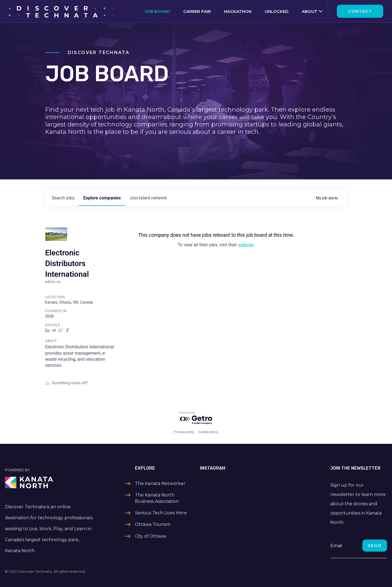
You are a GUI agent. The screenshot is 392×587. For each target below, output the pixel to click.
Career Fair (197, 11)
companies (102, 198)
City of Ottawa (150, 536)
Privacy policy (184, 432)
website (246, 245)
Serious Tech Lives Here (161, 513)
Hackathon (238, 11)
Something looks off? (67, 383)
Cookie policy (208, 432)
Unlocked (277, 11)
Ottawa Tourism (153, 524)
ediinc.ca (53, 282)
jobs (63, 198)
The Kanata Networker (160, 483)
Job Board (157, 11)
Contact (360, 11)
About (310, 11)
